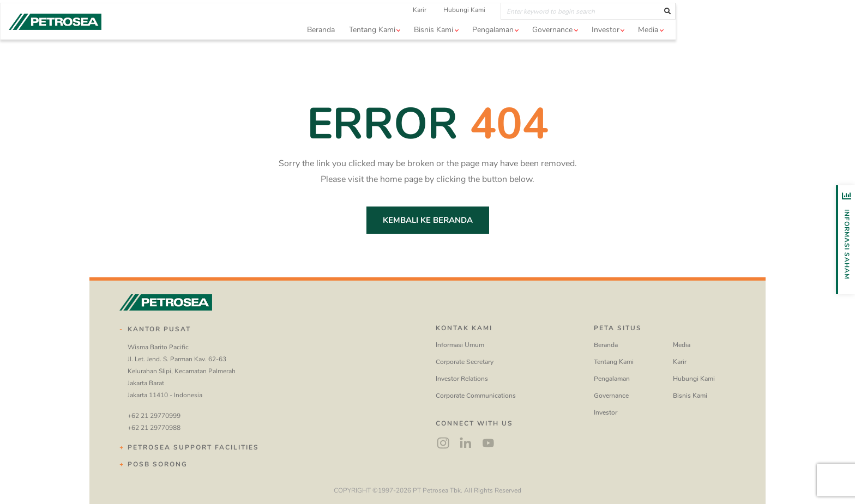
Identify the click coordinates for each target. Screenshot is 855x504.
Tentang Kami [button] (462, 47)
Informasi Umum (460, 345)
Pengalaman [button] (582, 47)
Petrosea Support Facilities (193, 447)
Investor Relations (462, 379)
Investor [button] (695, 47)
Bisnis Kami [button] (523, 47)
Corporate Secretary (465, 362)
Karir (509, 27)
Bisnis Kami (690, 396)
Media (682, 345)
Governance (611, 396)
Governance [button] (642, 47)
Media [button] (737, 47)
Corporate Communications (476, 396)
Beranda (410, 47)
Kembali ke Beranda (428, 220)
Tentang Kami (614, 362)
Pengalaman (612, 379)
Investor (606, 412)
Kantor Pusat (159, 329)
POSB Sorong (158, 464)
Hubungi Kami (554, 27)
